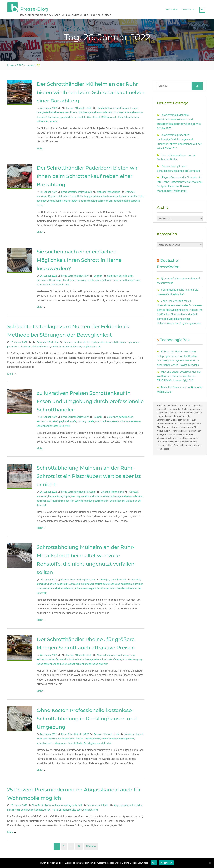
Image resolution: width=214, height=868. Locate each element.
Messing (82, 279)
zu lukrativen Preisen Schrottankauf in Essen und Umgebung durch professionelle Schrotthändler (90, 401)
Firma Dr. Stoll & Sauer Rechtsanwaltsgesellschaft (57, 804)
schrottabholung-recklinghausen (118, 738)
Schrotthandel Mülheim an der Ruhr (105, 116)
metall (59, 195)
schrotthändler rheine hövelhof (59, 663)
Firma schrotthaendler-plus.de (76, 191)
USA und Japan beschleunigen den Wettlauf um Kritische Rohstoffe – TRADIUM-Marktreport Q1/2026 (179, 375)
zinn (106, 663)
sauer (80, 809)
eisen (130, 275)
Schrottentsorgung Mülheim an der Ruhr (66, 116)
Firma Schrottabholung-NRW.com (78, 491)
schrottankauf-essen (130, 421)
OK (154, 863)
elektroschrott (44, 279)
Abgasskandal (121, 804)
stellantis (88, 809)
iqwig (94, 341)
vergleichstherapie (92, 346)
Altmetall (130, 191)
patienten (12, 346)
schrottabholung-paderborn (86, 195)
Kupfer (52, 195)
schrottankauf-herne (130, 279)
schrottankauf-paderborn (114, 195)
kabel (66, 279)
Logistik (98, 275)
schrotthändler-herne (47, 284)
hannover (69, 341)
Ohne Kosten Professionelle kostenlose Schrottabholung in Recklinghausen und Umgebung (87, 718)
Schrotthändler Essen (48, 425)
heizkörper (57, 279)
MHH (117, 341)
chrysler (16, 809)
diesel (32, 809)
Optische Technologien (109, 191)
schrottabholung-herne (107, 279)
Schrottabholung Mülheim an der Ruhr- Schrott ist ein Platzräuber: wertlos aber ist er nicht (89, 475)
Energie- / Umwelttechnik (79, 107)
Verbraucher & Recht (98, 804)
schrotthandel (102, 500)
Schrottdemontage (84, 500)
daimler (25, 809)
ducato (40, 809)
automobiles (136, 804)
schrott (67, 195)
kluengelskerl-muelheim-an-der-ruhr (54, 112)
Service (187, 9)
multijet (72, 809)
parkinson (134, 341)
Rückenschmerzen (41, 346)
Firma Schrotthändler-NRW (75, 275)
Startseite (171, 9)
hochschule (80, 341)
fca (53, 809)
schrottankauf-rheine (111, 659)
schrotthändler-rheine (87, 663)
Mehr (40, 148)
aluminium (42, 195)
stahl (62, 284)
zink (67, 284)
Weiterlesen (166, 863)
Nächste (91, 846)
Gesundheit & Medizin (48, 341)
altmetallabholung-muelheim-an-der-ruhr (117, 107)
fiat (58, 809)
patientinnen (24, 346)
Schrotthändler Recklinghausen (84, 742)
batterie (123, 275)
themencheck (65, 346)
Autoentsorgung (127, 654)
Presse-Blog (34, 9)
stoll (96, 809)
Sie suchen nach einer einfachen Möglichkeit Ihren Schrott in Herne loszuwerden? (79, 259)
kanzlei (64, 809)
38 (79, 846)
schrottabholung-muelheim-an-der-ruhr (93, 112)
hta (89, 341)
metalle (91, 279)
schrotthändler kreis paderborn (64, 200)
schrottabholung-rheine (87, 659)
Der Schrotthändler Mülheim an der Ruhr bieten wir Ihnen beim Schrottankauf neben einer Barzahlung (91, 92)
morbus (124, 341)
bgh (9, 809)
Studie (54, 346)
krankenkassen (106, 341)
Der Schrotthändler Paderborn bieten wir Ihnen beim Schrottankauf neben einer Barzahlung (87, 175)
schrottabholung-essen (107, 421)
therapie (77, 346)
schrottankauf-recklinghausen (52, 742)
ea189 (47, 809)
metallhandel (87, 496)
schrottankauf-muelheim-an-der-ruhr (55, 500)
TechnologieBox (175, 339)
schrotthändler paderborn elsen (97, 200)
